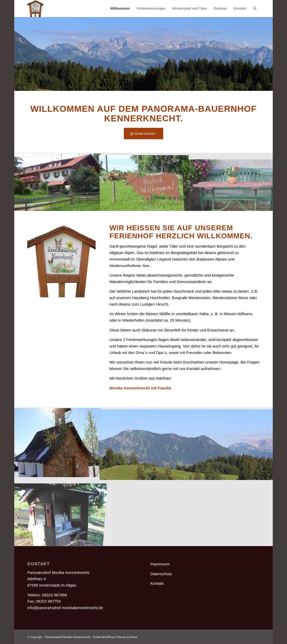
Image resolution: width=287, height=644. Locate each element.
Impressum (160, 564)
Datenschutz (161, 574)
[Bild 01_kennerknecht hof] (57, 182)
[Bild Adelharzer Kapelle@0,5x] (57, 442)
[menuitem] (120, 9)
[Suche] (255, 9)
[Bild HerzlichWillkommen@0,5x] (144, 182)
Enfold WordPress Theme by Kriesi (115, 637)
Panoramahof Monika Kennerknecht (68, 637)
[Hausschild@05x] (35, 9)
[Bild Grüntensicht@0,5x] (187, 442)
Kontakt (157, 583)
